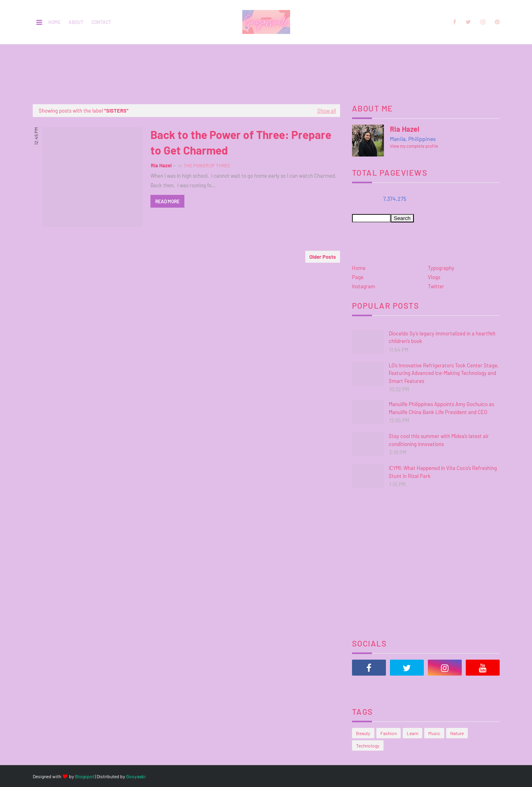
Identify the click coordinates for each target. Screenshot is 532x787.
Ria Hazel (161, 165)
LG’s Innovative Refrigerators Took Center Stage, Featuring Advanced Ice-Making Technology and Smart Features (444, 373)
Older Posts (323, 257)
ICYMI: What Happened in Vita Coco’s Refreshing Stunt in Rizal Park (443, 472)
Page (358, 277)
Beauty (363, 733)
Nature (457, 733)
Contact (101, 22)
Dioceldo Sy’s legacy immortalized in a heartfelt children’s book (442, 337)
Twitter (436, 286)
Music (434, 733)
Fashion (389, 733)
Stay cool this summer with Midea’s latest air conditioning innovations (439, 440)
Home (54, 22)
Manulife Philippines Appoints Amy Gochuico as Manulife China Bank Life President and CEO (441, 408)
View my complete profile (414, 146)
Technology (368, 745)
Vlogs (434, 277)
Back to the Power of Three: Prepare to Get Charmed (241, 142)
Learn (412, 733)
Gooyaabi (136, 776)
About (76, 22)
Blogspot (85, 776)
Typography (441, 268)
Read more (167, 201)
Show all (327, 111)
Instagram (364, 286)
